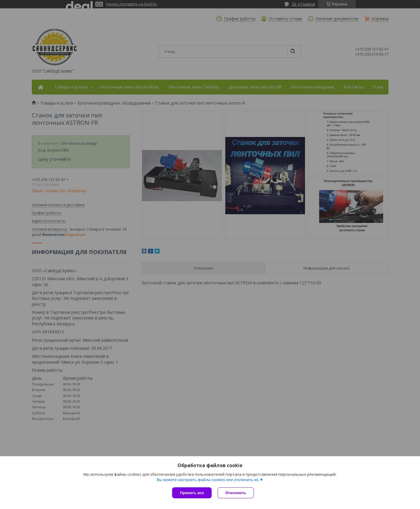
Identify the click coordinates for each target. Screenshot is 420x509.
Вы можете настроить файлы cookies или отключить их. (208, 480)
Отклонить (236, 493)
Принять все (192, 493)
